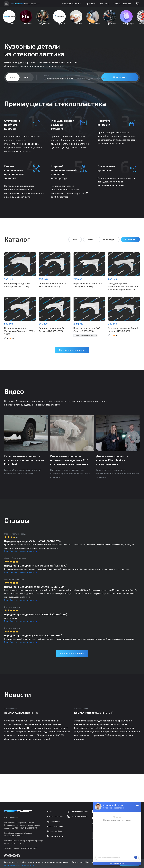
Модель (78, 80)
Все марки (130, 244)
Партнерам (90, 4)
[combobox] (52, 82)
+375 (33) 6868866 (122, 4)
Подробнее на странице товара (19, 553)
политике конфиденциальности (19, 865)
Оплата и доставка (55, 826)
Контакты (104, 4)
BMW (90, 244)
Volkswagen (109, 244)
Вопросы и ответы (55, 836)
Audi (75, 244)
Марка (46, 80)
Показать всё (120, 82)
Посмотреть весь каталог (72, 352)
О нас (49, 812)
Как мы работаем (55, 817)
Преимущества (54, 822)
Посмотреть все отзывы (72, 655)
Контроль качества (71, 4)
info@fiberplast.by (80, 816)
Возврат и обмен (55, 831)
